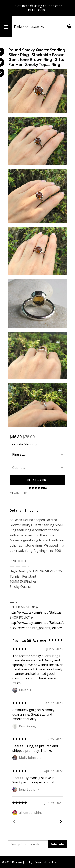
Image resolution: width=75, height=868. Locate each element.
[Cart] (69, 28)
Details (15, 510)
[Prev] (14, 822)
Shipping (32, 510)
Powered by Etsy (45, 862)
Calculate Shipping (23, 444)
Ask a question (18, 493)
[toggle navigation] (6, 27)
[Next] (61, 822)
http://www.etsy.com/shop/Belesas (35, 612)
